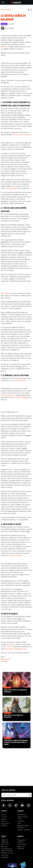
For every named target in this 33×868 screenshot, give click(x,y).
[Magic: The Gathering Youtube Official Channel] (22, 805)
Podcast (4, 821)
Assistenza (21, 821)
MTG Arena (5, 844)
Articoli (4, 815)
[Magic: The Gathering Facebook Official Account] (4, 805)
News (3, 10)
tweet (12, 644)
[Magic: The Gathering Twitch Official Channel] (16, 805)
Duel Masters (22, 844)
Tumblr (9, 647)
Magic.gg (4, 846)
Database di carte (7, 853)
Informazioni (22, 815)
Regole (4, 819)
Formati (4, 817)
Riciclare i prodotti (24, 830)
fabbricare (4, 47)
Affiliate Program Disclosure (23, 826)
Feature (8, 10)
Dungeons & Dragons (22, 841)
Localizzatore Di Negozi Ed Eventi (7, 850)
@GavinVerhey (6, 659)
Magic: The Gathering (5, 841)
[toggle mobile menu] (3, 2)
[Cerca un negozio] (30, 795)
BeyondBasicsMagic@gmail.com (16, 649)
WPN (19, 823)
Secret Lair (5, 855)
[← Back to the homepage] (16, 2)
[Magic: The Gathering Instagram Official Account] (29, 805)
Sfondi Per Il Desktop (5, 825)
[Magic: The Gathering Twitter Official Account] (10, 805)
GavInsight (4, 661)
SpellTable (5, 857)
